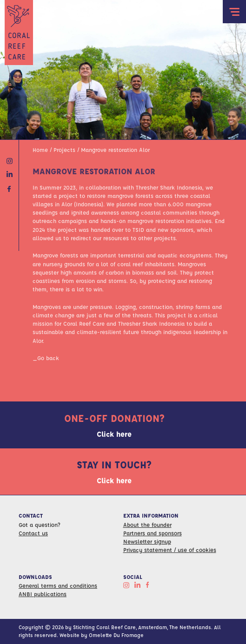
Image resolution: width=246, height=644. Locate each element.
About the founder (147, 525)
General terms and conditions (58, 585)
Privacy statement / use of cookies (170, 550)
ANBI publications (43, 594)
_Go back (46, 358)
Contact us (33, 533)
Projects (64, 150)
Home (40, 150)
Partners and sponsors (153, 533)
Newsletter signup (147, 541)
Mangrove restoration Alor (115, 150)
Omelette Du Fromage (116, 635)
